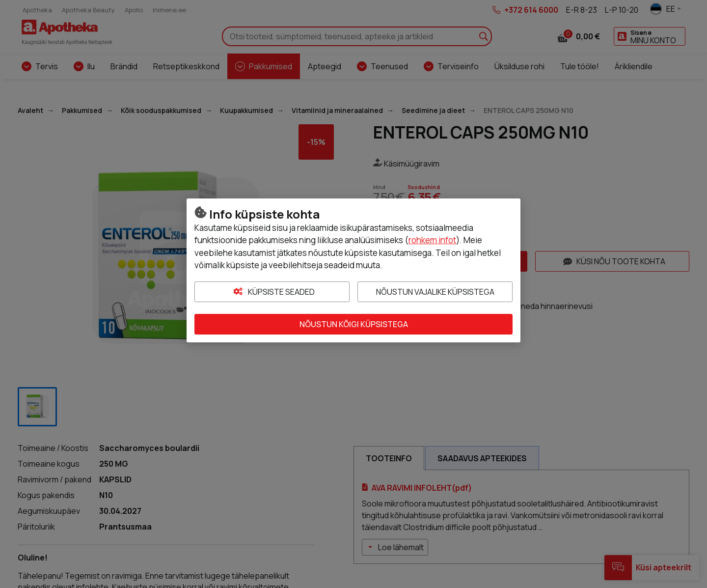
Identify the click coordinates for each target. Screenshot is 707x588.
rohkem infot (432, 240)
